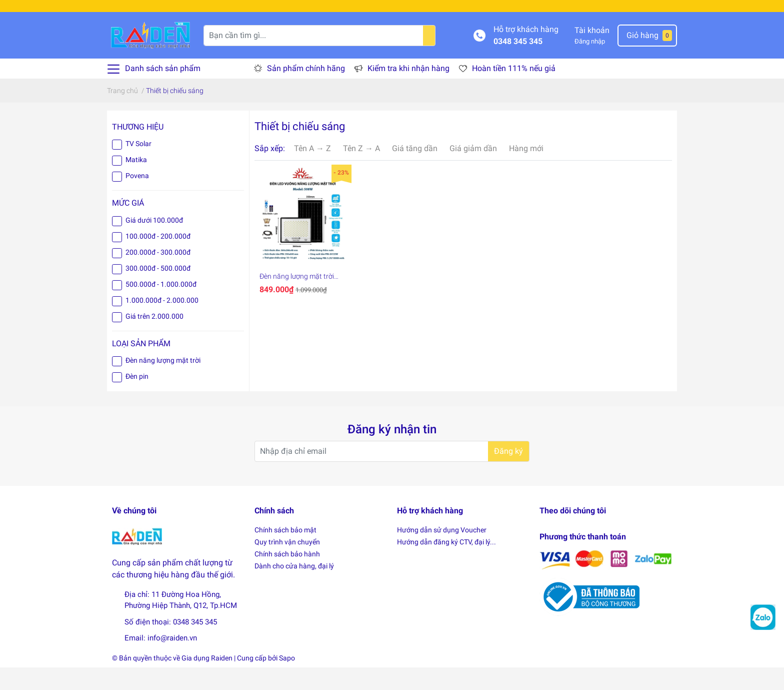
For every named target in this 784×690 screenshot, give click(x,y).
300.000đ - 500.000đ (158, 291)
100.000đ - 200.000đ (158, 259)
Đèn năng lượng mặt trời (163, 383)
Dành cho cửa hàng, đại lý (294, 588)
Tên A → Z (312, 171)
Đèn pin (137, 399)
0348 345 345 (518, 64)
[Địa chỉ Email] (392, 474)
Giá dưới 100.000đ (154, 243)
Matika (136, 183)
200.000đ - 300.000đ (158, 275)
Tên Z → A (361, 171)
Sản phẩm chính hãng (306, 91)
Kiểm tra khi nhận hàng (408, 91)
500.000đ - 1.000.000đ (161, 307)
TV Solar (138, 167)
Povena (137, 199)
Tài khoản (592, 53)
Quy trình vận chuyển (287, 564)
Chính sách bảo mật (285, 552)
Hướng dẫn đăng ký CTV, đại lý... (446, 564)
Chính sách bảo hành (287, 576)
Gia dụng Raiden (207, 680)
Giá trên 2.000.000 (154, 339)
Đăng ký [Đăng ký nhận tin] (508, 474)
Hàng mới (526, 171)
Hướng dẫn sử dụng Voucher (442, 552)
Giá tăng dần (415, 171)
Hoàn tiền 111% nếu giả (514, 91)
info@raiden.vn (172, 661)
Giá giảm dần (473, 171)
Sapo (287, 680)
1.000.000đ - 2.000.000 (162, 323)
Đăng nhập (590, 64)
